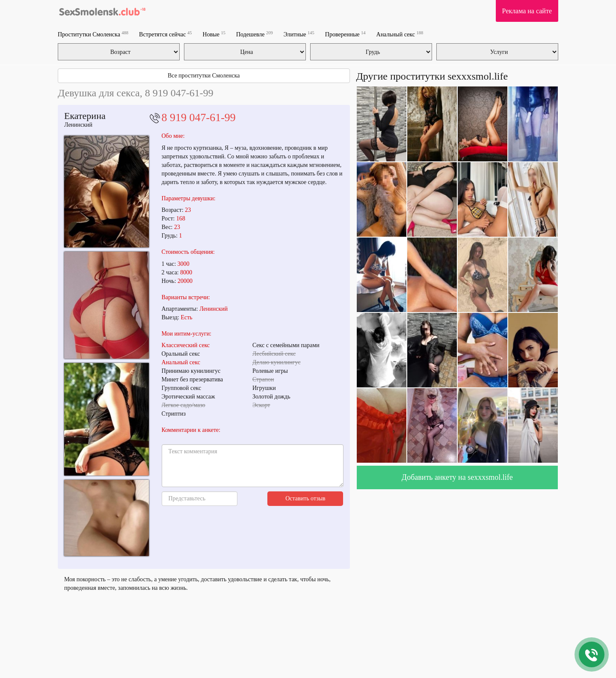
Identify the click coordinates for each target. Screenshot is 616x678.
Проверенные (345, 34)
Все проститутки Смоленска (204, 76)
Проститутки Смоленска (93, 34)
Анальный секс (400, 34)
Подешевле (255, 34)
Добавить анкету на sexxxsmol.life (457, 477)
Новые (214, 34)
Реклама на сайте (527, 11)
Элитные (299, 34)
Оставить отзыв (305, 498)
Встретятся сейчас (165, 34)
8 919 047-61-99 (199, 117)
